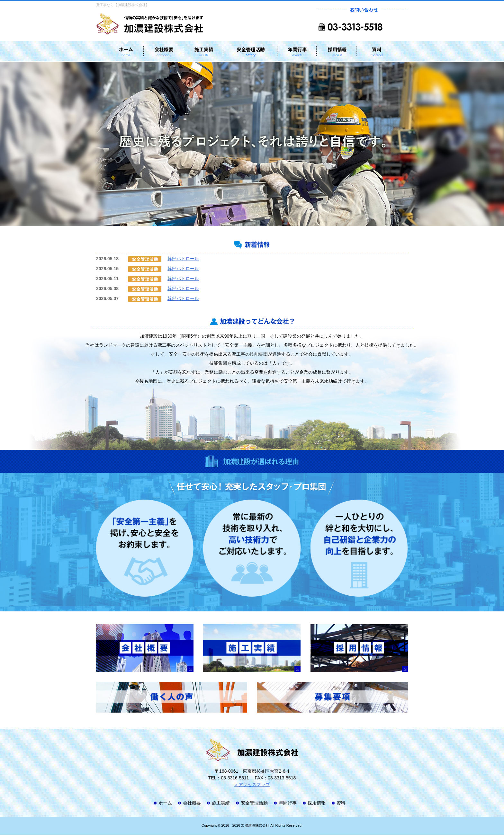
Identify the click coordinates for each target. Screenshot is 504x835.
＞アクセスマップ (252, 785)
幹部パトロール (183, 259)
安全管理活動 (254, 804)
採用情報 (317, 804)
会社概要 (192, 804)
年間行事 (288, 804)
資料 (341, 804)
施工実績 (221, 804)
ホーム (165, 804)
